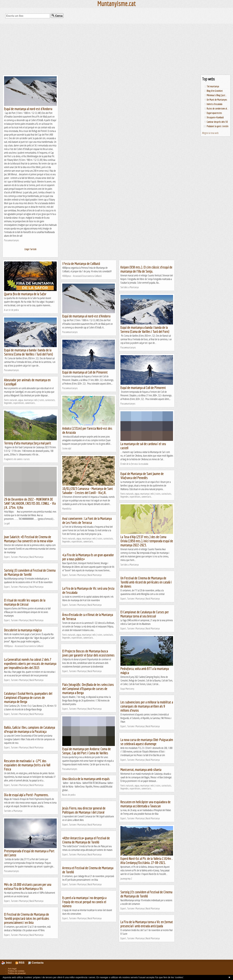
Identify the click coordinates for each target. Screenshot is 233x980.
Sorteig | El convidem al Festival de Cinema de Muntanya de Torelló (30, 572)
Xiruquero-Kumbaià (215, 117)
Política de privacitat (17, 973)
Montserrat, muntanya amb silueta (141, 770)
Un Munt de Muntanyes (217, 100)
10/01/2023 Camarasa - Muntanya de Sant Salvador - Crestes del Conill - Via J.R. (88, 491)
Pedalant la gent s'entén (218, 126)
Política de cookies (16, 971)
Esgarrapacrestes (214, 113)
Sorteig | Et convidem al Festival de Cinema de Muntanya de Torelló (146, 894)
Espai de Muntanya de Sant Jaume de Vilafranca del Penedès (142, 476)
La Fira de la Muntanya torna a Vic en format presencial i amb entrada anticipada (147, 924)
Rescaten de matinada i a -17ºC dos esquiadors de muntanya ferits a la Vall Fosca (27, 765)
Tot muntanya (213, 86)
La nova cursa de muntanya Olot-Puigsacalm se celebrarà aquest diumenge (147, 742)
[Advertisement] (116, 49)
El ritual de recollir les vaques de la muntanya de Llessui (25, 602)
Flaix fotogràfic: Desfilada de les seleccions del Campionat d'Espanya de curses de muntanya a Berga (88, 689)
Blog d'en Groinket (215, 91)
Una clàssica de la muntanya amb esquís (86, 779)
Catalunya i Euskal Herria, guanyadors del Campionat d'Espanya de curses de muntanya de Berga (28, 697)
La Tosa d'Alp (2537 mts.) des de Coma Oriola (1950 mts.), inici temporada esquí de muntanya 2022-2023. (147, 541)
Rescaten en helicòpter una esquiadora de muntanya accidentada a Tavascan (146, 804)
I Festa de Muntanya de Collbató (81, 264)
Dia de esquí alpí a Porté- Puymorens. (26, 795)
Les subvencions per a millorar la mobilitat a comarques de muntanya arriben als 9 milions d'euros (147, 706)
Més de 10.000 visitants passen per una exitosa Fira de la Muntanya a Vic (28, 886)
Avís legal (12, 969)
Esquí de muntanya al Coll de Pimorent (85, 372)
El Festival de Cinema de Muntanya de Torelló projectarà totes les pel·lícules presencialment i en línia (27, 918)
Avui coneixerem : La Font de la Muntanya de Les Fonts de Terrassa (87, 520)
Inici (8, 963)
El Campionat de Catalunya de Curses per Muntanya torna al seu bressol (145, 614)
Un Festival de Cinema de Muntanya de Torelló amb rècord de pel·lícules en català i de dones (146, 582)
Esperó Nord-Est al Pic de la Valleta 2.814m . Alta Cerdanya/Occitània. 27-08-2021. (146, 861)
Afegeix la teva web (210, 133)
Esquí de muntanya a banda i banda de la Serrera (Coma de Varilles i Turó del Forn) (145, 329)
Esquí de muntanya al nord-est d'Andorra (28, 109)
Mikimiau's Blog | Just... (217, 95)
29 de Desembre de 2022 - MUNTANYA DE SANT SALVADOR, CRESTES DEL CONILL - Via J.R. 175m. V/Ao (30, 503)
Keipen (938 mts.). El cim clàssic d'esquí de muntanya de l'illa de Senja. (146, 269)
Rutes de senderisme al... (218, 108)
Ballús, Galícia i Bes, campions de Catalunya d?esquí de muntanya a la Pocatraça (30, 729)
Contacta (36, 963)
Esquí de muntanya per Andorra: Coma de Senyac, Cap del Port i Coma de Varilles (87, 751)
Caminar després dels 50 (217, 122)
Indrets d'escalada (215, 104)
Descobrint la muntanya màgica (23, 630)
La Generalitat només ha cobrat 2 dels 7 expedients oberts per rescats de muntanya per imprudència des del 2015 (30, 663)
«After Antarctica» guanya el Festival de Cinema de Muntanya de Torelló (86, 840)
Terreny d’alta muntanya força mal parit (28, 443)
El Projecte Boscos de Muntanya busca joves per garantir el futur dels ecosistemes (88, 653)
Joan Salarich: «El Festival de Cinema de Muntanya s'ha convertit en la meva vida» (29, 539)
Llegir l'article (30, 249)
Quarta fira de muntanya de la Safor (25, 294)
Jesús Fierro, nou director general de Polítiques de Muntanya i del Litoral (84, 810)
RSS (20, 963)
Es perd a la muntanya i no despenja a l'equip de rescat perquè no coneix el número (84, 902)
